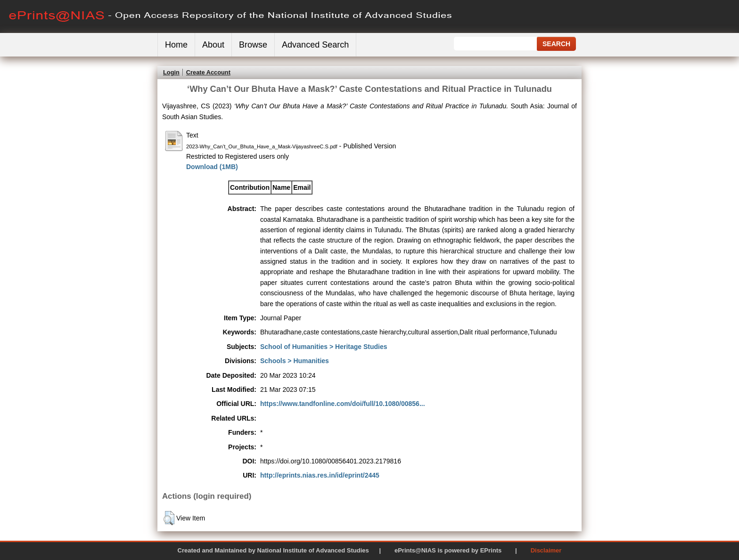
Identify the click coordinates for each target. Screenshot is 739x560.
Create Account (208, 72)
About (213, 45)
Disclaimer (546, 550)
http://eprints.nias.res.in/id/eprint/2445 (320, 475)
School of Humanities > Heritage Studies (324, 347)
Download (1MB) (212, 167)
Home (176, 45)
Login (171, 72)
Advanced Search (315, 45)
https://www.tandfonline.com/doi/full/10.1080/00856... (343, 404)
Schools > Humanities (295, 361)
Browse (253, 45)
